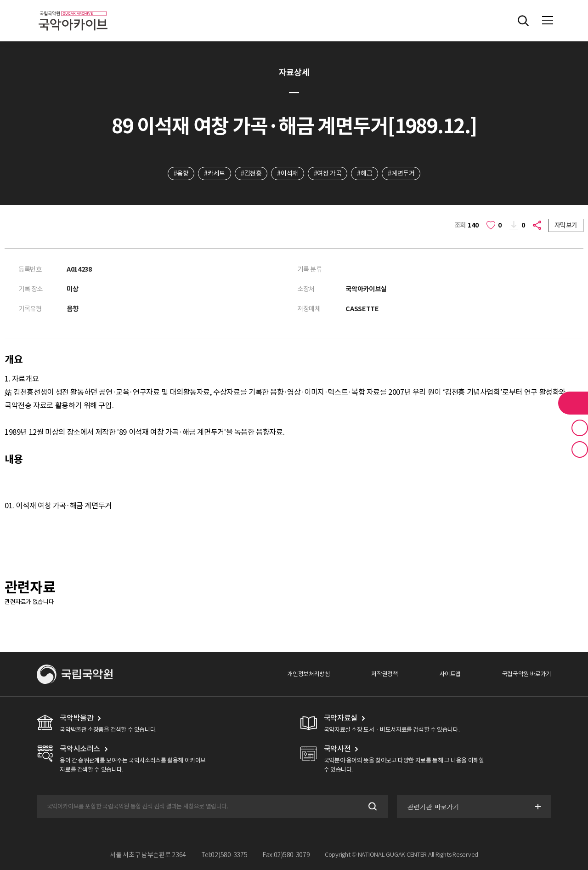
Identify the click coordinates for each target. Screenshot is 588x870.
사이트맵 (450, 674)
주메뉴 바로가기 (0, 0)
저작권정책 (384, 674)
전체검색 (523, 21)
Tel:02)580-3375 (224, 855)
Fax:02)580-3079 (286, 855)
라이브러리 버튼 (573, 403)
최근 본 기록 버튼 (580, 449)
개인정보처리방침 (308, 674)
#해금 (365, 173)
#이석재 (287, 173)
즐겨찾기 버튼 (580, 428)
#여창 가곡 (328, 173)
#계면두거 (401, 173)
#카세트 (214, 173)
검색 (372, 807)
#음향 (181, 173)
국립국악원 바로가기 (527, 674)
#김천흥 (251, 173)
